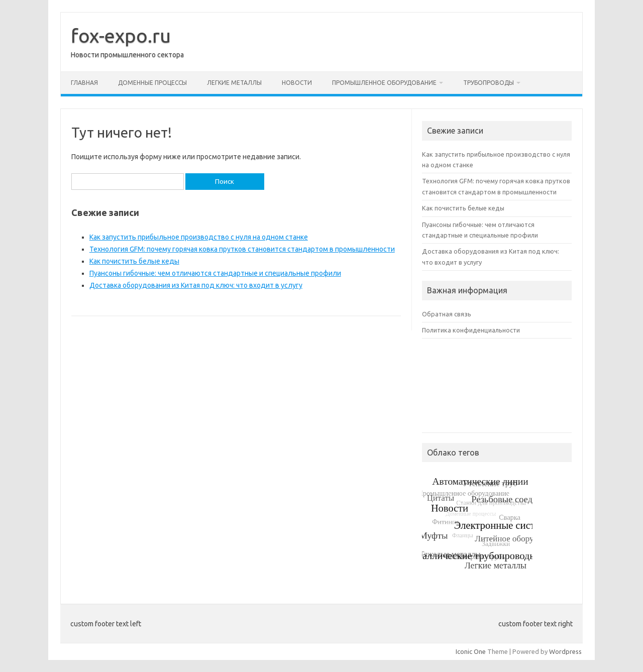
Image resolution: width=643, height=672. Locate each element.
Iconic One (471, 651)
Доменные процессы (152, 83)
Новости (297, 83)
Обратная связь (447, 314)
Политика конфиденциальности (471, 330)
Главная (84, 83)
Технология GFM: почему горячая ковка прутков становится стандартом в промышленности (242, 249)
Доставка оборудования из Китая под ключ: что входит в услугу (196, 285)
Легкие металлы (234, 83)
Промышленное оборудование (384, 83)
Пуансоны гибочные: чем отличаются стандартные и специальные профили (215, 273)
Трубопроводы (489, 83)
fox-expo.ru (121, 36)
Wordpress (565, 651)
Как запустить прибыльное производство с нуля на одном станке (199, 237)
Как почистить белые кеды (134, 261)
